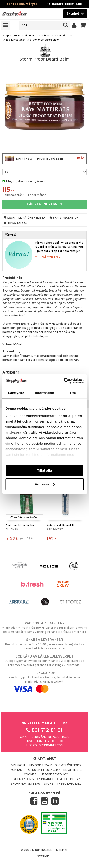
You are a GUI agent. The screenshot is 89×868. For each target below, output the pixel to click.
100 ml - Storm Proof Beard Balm (44, 159)
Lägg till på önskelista (25, 218)
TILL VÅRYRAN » (48, 257)
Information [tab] (45, 393)
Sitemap (62, 850)
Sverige (44, 857)
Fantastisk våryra (22, 4)
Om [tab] (73, 393)
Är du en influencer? (44, 770)
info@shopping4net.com (44, 745)
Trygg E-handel (69, 784)
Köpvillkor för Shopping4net (31, 779)
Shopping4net (11, 36)
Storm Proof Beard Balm (45, 40)
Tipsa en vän (16, 223)
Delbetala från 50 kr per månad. (25, 195)
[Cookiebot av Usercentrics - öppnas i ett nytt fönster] (64, 381)
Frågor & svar (41, 766)
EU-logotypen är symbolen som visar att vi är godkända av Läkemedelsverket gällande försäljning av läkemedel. (44, 661)
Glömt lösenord (68, 766)
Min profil (19, 766)
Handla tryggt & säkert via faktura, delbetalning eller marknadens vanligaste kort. (44, 681)
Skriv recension (64, 218)
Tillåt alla (45, 470)
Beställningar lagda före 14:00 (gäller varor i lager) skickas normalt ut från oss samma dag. (44, 644)
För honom (46, 36)
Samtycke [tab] (16, 393)
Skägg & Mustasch (14, 40)
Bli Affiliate (73, 770)
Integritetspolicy (54, 775)
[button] (83, 25)
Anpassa (45, 484)
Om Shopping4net (71, 779)
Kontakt (17, 770)
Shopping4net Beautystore (32, 784)
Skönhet (30, 36)
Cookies (30, 775)
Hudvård (63, 36)
